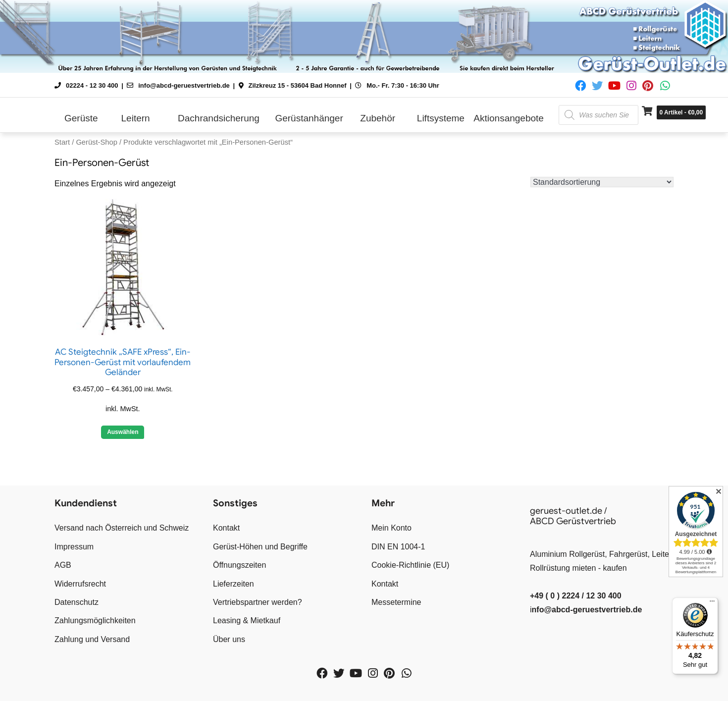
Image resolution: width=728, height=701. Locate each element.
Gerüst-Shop (96, 142)
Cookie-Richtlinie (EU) (410, 565)
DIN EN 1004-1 (398, 547)
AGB (63, 565)
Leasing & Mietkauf (247, 620)
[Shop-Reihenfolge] (602, 182)
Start (62, 142)
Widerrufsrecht (80, 584)
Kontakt (226, 528)
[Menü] (712, 603)
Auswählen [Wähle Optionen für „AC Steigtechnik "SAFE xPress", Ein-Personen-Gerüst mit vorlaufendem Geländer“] (123, 432)
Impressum (74, 547)
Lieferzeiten (234, 584)
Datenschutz (77, 602)
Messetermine (396, 602)
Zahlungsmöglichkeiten (95, 620)
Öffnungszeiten (239, 565)
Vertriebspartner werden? (258, 602)
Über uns (229, 639)
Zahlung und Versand (92, 639)
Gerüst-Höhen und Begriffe (260, 547)
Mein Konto (391, 528)
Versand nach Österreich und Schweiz (122, 528)
